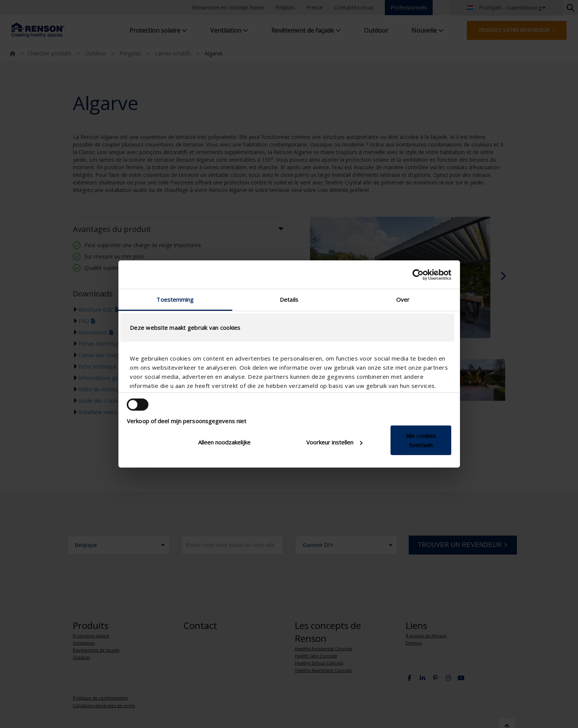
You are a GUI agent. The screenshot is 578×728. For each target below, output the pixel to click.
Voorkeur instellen (334, 442)
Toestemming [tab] (175, 299)
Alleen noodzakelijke (224, 442)
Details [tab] (289, 299)
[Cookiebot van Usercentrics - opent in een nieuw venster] (418, 274)
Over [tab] (403, 299)
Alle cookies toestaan (421, 440)
